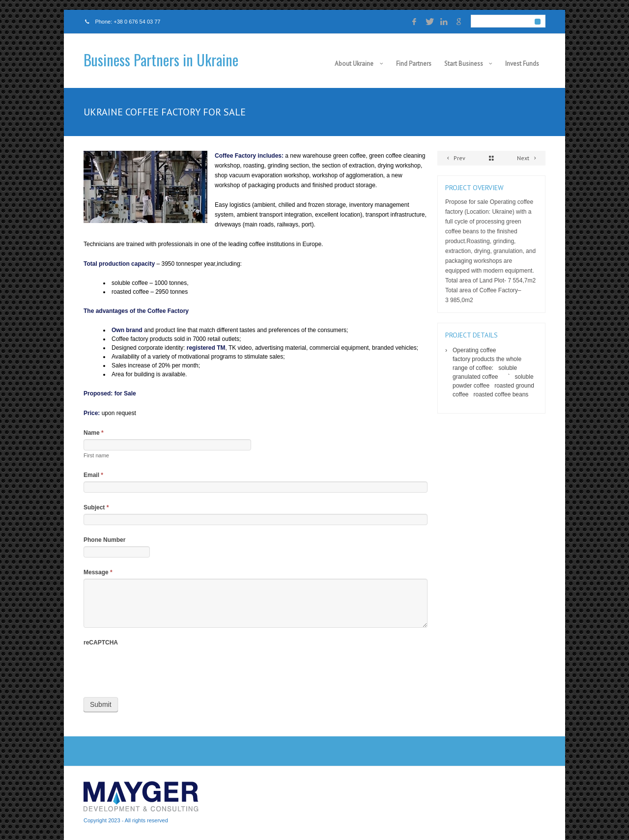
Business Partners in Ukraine (161, 60)
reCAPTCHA (101, 643)
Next (528, 158)
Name (94, 433)
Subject (96, 507)
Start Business (464, 64)
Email (93, 475)
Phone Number (104, 540)
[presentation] (158, 668)
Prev (455, 158)
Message (98, 572)
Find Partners (414, 64)
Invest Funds (522, 64)
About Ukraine (354, 64)
